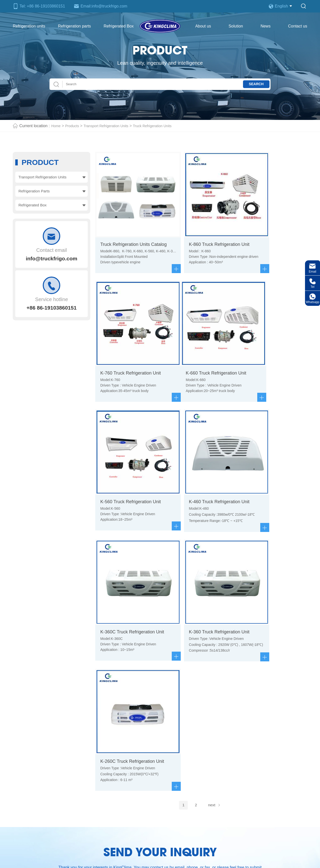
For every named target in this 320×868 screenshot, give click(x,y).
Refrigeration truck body (192, 770)
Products (74, 126)
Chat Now (276, 735)
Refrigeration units (29, 26)
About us (203, 26)
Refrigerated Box (118, 26)
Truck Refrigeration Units (164, 126)
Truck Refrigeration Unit (140, 861)
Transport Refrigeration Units (112, 126)
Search (252, 84)
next (215, 524)
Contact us (297, 26)
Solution (236, 26)
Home (57, 126)
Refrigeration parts (74, 26)
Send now (160, 693)
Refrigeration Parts (34, 193)
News (265, 26)
